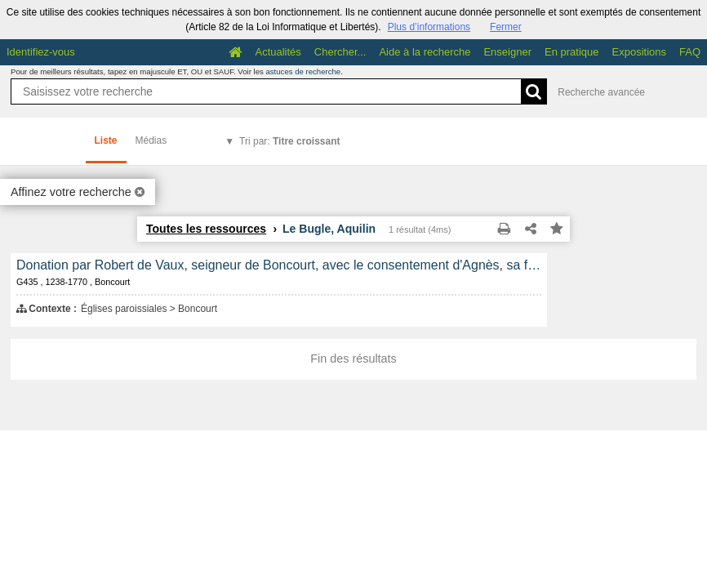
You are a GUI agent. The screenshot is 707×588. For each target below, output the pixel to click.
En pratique (572, 52)
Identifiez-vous (41, 52)
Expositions (639, 52)
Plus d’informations (429, 27)
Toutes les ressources (206, 229)
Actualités (278, 52)
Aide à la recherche (425, 52)
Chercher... (340, 52)
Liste (106, 140)
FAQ (690, 52)
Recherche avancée (601, 92)
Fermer (506, 27)
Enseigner (507, 52)
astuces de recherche (303, 71)
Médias (151, 140)
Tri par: (289, 141)
